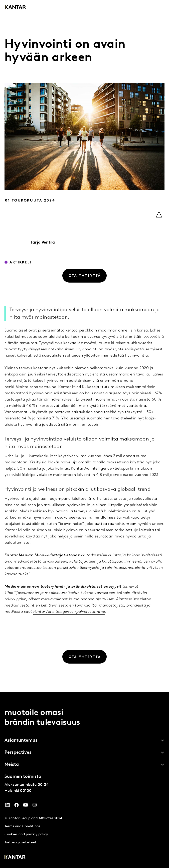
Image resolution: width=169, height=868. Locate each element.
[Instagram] (35, 806)
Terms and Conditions (22, 826)
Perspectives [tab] (18, 753)
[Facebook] (17, 806)
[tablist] (84, 780)
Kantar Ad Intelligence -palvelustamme (69, 619)
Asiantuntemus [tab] (21, 741)
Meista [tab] (12, 765)
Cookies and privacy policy (26, 834)
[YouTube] (8, 806)
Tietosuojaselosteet (20, 843)
